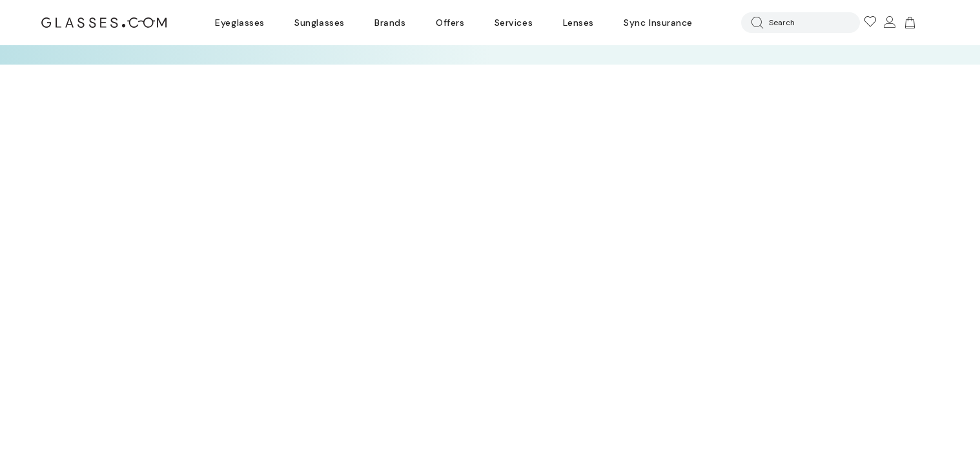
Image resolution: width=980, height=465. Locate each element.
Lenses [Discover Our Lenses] (578, 23)
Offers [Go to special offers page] (450, 23)
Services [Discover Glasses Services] (514, 23)
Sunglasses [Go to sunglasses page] (319, 23)
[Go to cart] (908, 23)
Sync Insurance (658, 23)
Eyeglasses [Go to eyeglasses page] (240, 23)
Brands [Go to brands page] (390, 23)
